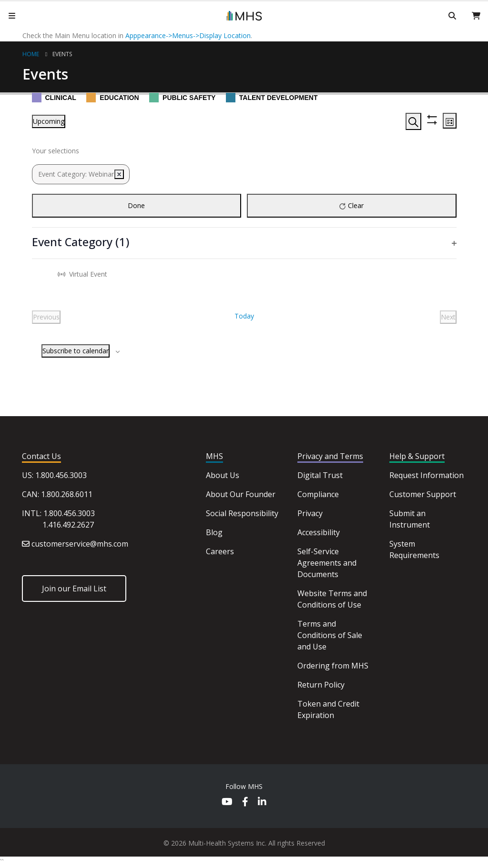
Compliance (318, 494)
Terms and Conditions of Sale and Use (330, 635)
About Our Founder (241, 494)
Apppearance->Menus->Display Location (188, 35)
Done (136, 205)
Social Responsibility (242, 513)
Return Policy (321, 685)
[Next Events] (448, 317)
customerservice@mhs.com (80, 544)
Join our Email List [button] (74, 589)
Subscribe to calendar (76, 351)
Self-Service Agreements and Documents (327, 563)
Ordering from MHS (333, 666)
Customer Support (423, 494)
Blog (214, 532)
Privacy (310, 513)
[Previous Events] (46, 317)
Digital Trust (320, 475)
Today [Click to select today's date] (244, 316)
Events (62, 54)
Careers (220, 551)
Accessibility (319, 532)
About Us (223, 475)
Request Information (427, 475)
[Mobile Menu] (12, 16)
